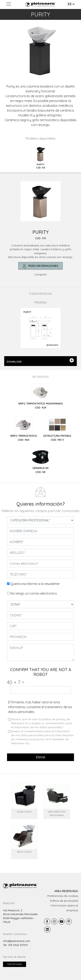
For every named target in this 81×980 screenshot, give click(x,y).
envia (40, 757)
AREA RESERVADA (66, 891)
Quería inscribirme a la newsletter (35, 584)
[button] (6, 52)
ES (71, 4)
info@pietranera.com (17, 941)
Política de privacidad (64, 901)
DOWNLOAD (40, 361)
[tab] (40, 157)
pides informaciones (41, 266)
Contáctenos (15, 964)
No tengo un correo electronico (34, 593)
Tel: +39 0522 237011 (15, 945)
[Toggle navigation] (9, 4)
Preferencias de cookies (63, 896)
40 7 (16, 682)
